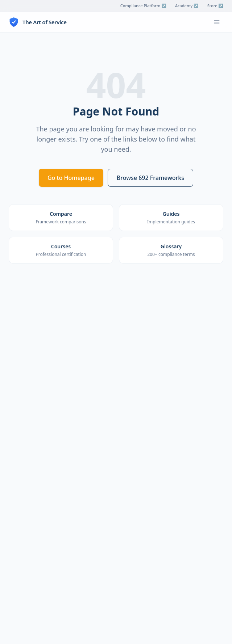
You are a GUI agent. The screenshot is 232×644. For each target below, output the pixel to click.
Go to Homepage (71, 178)
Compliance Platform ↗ (143, 6)
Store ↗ (215, 6)
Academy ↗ (187, 6)
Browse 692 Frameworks (150, 178)
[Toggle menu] (217, 22)
